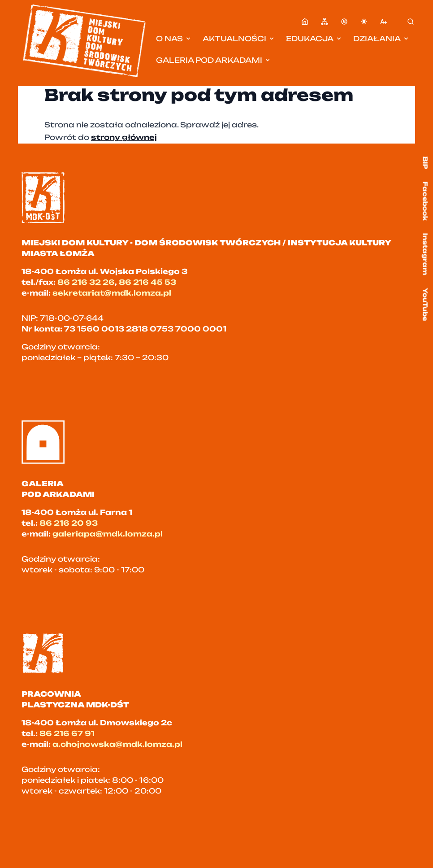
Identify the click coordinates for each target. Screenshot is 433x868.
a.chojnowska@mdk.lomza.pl (117, 744)
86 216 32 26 (86, 282)
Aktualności (239, 39)
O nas (174, 39)
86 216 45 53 (147, 282)
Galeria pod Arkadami (214, 60)
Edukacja (314, 39)
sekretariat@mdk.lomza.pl (112, 293)
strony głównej (124, 137)
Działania (381, 39)
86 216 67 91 (67, 733)
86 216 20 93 (69, 523)
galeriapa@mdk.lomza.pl (108, 534)
